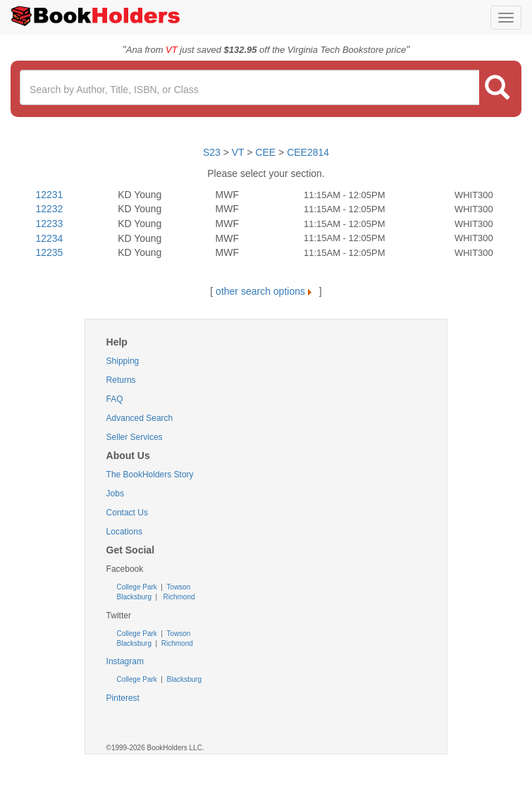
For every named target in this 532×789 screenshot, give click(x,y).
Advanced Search (140, 418)
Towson (178, 587)
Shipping (123, 361)
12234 (49, 238)
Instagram (125, 661)
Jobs (115, 494)
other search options (266, 291)
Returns (121, 380)
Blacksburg (134, 597)
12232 (49, 209)
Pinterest (123, 698)
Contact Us (127, 513)
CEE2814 (308, 152)
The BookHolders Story (150, 475)
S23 (212, 152)
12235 (49, 252)
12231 (49, 195)
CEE (265, 152)
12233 (49, 224)
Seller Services (135, 437)
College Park (138, 587)
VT (240, 152)
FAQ (115, 399)
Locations (124, 532)
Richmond (178, 597)
